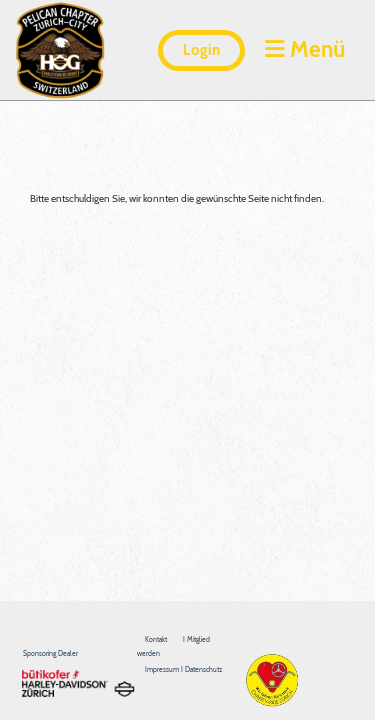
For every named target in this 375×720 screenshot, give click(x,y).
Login (201, 50)
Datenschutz (203, 669)
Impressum (163, 669)
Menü (305, 49)
